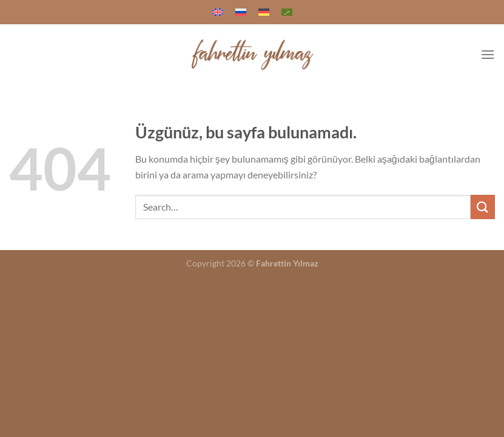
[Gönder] (483, 207)
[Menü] (488, 54)
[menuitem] (218, 12)
